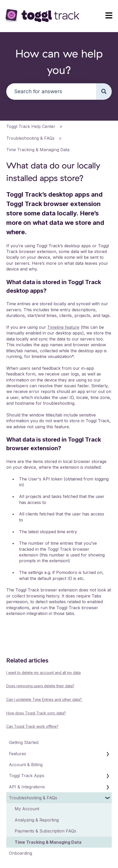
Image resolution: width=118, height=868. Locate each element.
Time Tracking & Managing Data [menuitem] (48, 842)
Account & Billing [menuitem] (26, 765)
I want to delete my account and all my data (43, 673)
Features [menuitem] (17, 754)
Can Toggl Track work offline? (32, 726)
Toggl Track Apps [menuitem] (27, 776)
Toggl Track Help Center (31, 126)
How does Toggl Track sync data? (36, 713)
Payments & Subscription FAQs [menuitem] (45, 831)
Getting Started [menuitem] (24, 742)
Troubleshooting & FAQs (30, 138)
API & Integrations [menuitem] (27, 787)
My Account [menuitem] (27, 809)
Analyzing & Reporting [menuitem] (37, 820)
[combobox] (51, 92)
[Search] (104, 92)
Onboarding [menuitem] (20, 853)
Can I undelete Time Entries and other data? (45, 699)
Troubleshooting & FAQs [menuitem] (33, 798)
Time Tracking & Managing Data (38, 150)
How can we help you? (59, 62)
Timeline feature (63, 327)
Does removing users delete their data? (40, 686)
